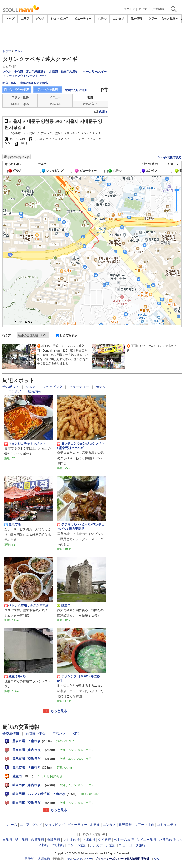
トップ (10, 19)
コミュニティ (167, 825)
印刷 (104, 112)
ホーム (12, 825)
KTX (76, 734)
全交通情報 (11, 734)
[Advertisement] (92, 36)
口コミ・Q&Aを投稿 (17, 89)
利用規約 (44, 859)
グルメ (40, 19)
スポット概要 (20, 97)
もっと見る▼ (170, 19)
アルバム (55, 104)
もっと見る (59, 711)
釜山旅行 (22, 840)
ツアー (88, 859)
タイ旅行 (104, 840)
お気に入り (90, 104)
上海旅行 (89, 840)
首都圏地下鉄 (36, 734)
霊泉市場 (12, 525)
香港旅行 (54, 840)
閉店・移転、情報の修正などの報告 (25, 83)
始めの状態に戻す (19, 157)
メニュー (55, 97)
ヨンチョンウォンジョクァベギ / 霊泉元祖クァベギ (81, 446)
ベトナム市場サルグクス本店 (26, 605)
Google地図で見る (170, 157)
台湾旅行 (38, 840)
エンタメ (119, 19)
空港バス (60, 734)
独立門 (64, 605)
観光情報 (136, 19)
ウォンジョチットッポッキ (25, 444)
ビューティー (83, 19)
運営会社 (30, 859)
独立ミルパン (17, 676)
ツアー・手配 (157, 19)
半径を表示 (150, 164)
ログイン (129, 9)
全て (44, 164)
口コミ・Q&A (20, 104)
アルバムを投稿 (48, 89)
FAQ (157, 859)
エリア (25, 19)
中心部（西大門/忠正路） (30, 72)
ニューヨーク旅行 (132, 845)
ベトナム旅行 (124, 840)
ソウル (7, 72)
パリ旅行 (58, 845)
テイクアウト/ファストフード (28, 76)
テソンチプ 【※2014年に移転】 (79, 678)
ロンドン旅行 (77, 845)
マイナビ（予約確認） (153, 9)
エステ (78, 859)
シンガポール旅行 (103, 845)
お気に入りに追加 (76, 90)
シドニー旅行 (146, 840)
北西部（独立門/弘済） (64, 72)
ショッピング (59, 19)
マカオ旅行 (71, 840)
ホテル (102, 19)
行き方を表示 (69, 335)
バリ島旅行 (167, 840)
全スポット (11, 387)
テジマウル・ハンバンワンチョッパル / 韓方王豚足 (81, 527)
